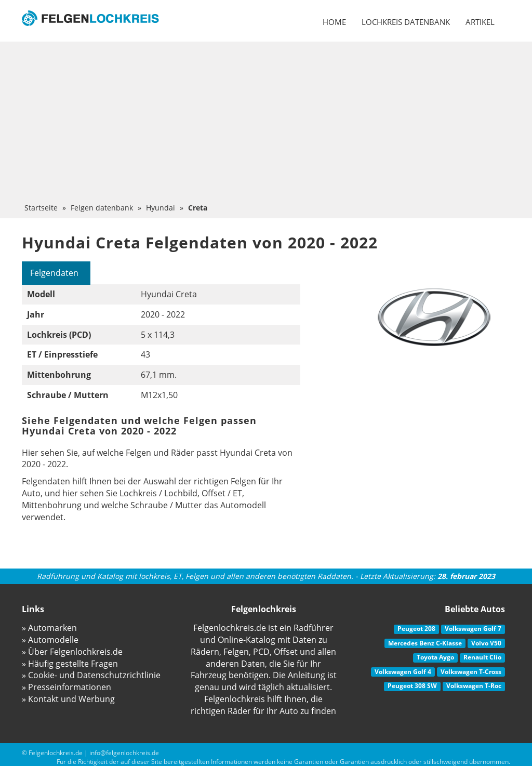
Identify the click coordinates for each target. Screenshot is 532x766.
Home (334, 22)
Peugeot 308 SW (412, 686)
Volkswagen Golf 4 (403, 672)
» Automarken (49, 628)
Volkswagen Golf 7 (473, 629)
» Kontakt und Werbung (68, 699)
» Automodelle (50, 640)
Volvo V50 (486, 643)
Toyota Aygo (435, 657)
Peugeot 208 (416, 629)
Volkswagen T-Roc (474, 686)
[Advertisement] (266, 125)
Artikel (480, 22)
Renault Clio (482, 657)
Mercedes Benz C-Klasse (425, 643)
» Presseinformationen (66, 687)
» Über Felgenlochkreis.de (72, 652)
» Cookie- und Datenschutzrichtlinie (91, 675)
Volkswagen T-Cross (471, 672)
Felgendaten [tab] (54, 273)
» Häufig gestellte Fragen (70, 664)
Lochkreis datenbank (406, 22)
